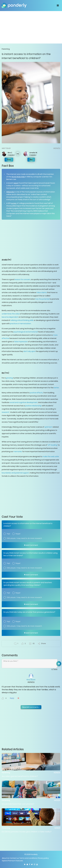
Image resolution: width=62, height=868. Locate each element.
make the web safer (51, 457)
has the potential (42, 299)
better (56, 388)
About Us (6, 858)
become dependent (10, 317)
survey (14, 203)
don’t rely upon (29, 351)
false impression (21, 342)
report (16, 183)
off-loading (53, 445)
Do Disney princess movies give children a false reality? (27, 832)
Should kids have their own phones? (18, 804)
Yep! (8, 534)
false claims (42, 292)
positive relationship (33, 406)
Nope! (18, 534)
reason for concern (22, 279)
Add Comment (31, 545)
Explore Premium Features (12, 861)
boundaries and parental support (15, 473)
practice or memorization (20, 324)
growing (9, 378)
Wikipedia (10, 192)
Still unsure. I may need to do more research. (24, 538)
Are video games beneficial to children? (20, 776)
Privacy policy (43, 858)
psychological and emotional (26, 332)
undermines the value (11, 314)
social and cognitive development (24, 402)
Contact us (14, 858)
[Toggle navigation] (58, 5)
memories (18, 452)
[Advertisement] (31, 27)
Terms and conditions (28, 858)
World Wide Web (18, 177)
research (5, 412)
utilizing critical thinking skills (22, 320)
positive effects (36, 393)
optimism (48, 427)
